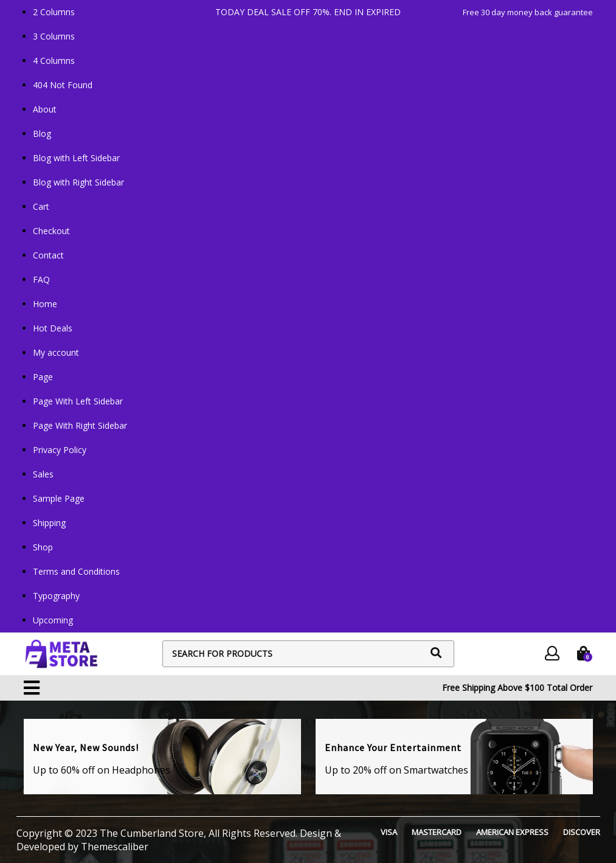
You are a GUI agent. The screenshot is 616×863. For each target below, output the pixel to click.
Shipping (49, 523)
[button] (32, 688)
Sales (43, 474)
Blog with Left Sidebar (76, 158)
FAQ (41, 279)
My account (56, 352)
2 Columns (54, 12)
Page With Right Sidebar (80, 425)
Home (45, 304)
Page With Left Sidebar (78, 401)
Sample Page (59, 498)
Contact (48, 255)
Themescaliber (113, 847)
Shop (43, 547)
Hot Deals (53, 328)
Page (43, 377)
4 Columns (54, 61)
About (45, 109)
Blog (42, 133)
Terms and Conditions (76, 571)
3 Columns (54, 36)
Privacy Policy (60, 450)
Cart (41, 206)
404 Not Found (63, 85)
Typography (56, 596)
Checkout (51, 231)
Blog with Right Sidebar (78, 182)
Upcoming (53, 620)
